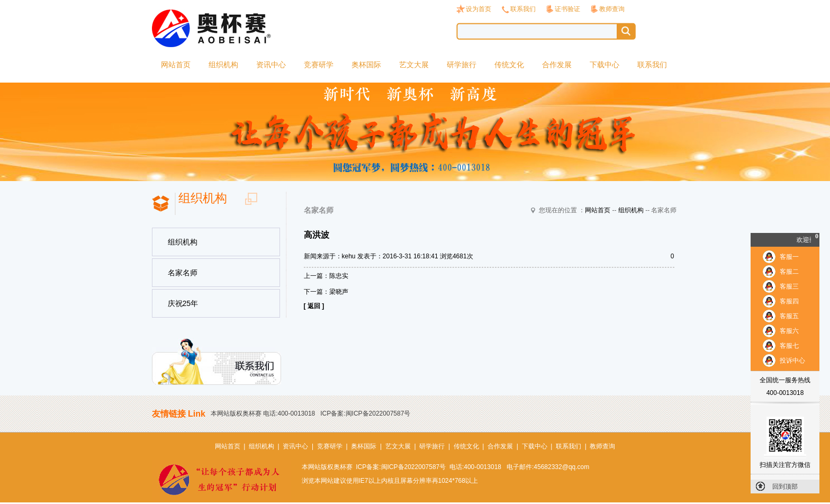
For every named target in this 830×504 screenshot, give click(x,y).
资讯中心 (271, 65)
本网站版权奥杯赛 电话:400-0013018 (263, 413)
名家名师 (183, 273)
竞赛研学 (319, 65)
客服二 (789, 272)
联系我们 (523, 9)
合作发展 (557, 65)
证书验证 (567, 9)
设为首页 (479, 9)
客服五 (789, 316)
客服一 (789, 257)
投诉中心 (792, 361)
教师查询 (612, 9)
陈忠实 (339, 276)
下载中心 (605, 65)
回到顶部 (785, 487)
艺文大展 (414, 65)
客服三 (789, 286)
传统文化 (509, 65)
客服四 (789, 301)
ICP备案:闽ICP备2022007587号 (365, 413)
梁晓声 (339, 292)
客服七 (789, 346)
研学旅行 (462, 65)
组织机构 (223, 65)
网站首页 (176, 65)
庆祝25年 (183, 303)
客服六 (789, 331)
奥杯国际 (366, 65)
